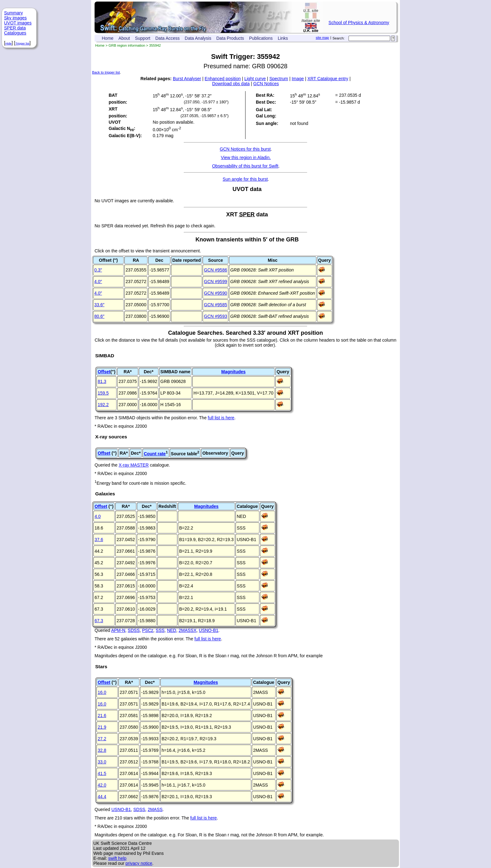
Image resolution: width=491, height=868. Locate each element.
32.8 (102, 750)
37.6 (99, 540)
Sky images (15, 18)
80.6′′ (99, 316)
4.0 (98, 516)
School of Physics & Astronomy (359, 23)
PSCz (148, 630)
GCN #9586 (215, 270)
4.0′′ (98, 282)
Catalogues (15, 33)
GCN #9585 (215, 305)
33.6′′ (99, 305)
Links (283, 38)
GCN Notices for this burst (245, 149)
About (124, 38)
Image (298, 79)
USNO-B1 (209, 630)
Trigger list (22, 43)
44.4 (102, 797)
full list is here (221, 418)
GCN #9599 (215, 282)
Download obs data (231, 84)
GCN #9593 (215, 316)
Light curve (255, 79)
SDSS (134, 630)
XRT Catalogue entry (328, 79)
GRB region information (127, 45)
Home (108, 38)
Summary (13, 13)
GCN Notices (266, 84)
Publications (261, 38)
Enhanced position (223, 79)
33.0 (102, 762)
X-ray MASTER (134, 465)
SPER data (15, 28)
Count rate (155, 454)
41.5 (102, 773)
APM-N (118, 630)
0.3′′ (98, 270)
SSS (160, 630)
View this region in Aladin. (246, 158)
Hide (8, 43)
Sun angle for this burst (245, 179)
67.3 (99, 621)
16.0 (102, 692)
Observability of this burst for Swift (245, 166)
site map (322, 38)
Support (143, 38)
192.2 (103, 405)
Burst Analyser (187, 79)
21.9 (102, 727)
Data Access (168, 38)
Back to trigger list (106, 72)
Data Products (230, 38)
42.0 (102, 785)
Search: (339, 38)
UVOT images (18, 23)
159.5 (103, 393)
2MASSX (187, 630)
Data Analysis (198, 38)
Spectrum (279, 79)
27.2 (102, 739)
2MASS (155, 809)
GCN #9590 (215, 293)
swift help (117, 858)
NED (172, 630)
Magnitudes (234, 372)
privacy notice (139, 863)
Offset (104, 372)
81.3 (102, 381)
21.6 (102, 716)
